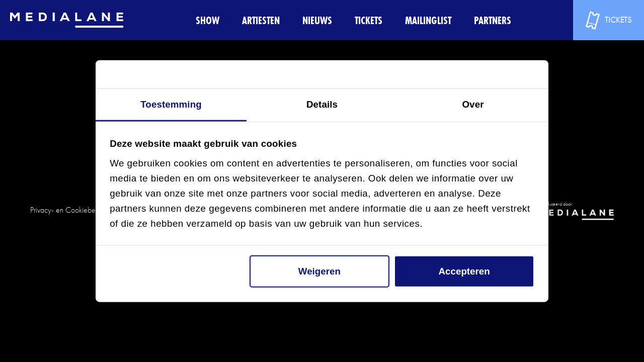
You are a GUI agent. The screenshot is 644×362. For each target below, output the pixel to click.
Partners (493, 20)
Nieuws (317, 20)
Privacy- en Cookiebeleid (68, 210)
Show (208, 20)
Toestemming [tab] (171, 104)
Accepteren (464, 271)
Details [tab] (322, 104)
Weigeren (319, 271)
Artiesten (261, 20)
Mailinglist (428, 20)
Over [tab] (473, 104)
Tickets (369, 20)
